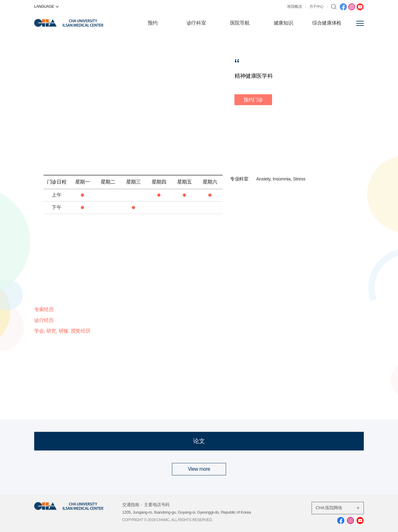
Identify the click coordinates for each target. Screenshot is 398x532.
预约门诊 (253, 100)
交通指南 (131, 505)
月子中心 (317, 7)
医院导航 (240, 23)
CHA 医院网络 (338, 508)
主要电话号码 (157, 505)
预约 (153, 23)
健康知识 (283, 23)
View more (199, 469)
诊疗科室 (196, 23)
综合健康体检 (327, 23)
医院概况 (294, 7)
